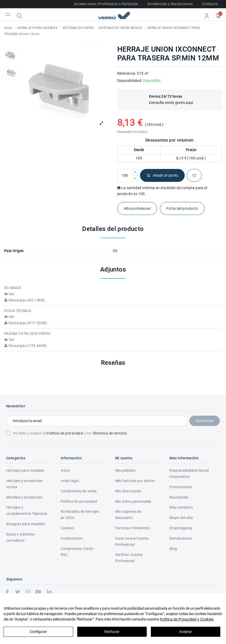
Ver (9, 294)
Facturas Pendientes (133, 528)
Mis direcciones (128, 491)
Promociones (181, 487)
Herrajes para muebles (25, 470)
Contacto (210, 4)
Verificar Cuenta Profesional (129, 558)
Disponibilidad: (130, 81)
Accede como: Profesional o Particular (106, 4)
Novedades (179, 497)
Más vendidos (181, 507)
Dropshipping (181, 528)
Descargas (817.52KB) (26, 323)
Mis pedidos (125, 470)
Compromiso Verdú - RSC (78, 552)
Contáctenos (72, 538)
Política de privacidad (65, 433)
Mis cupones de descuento (128, 515)
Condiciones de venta (79, 491)
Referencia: (127, 73)
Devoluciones (181, 538)
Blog (173, 549)
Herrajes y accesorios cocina (24, 484)
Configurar (38, 632)
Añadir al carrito (162, 176)
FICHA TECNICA (18, 311)
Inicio (65, 470)
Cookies (67, 528)
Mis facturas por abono (135, 481)
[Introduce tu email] (97, 421)
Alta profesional (137, 208)
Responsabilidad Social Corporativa (189, 474)
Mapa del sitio (181, 518)
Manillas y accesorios (24, 497)
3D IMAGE (13, 288)
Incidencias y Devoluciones (170, 4)
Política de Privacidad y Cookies (187, 619)
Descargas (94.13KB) (24, 300)
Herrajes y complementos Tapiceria (27, 510)
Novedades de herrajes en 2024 (80, 515)
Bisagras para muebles (26, 524)
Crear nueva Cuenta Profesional (132, 541)
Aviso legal (70, 481)
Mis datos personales (133, 501)
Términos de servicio (110, 433)
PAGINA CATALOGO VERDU (27, 333)
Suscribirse (205, 421)
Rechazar (112, 632)
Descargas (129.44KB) (26, 346)
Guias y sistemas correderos (21, 537)
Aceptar (186, 632)
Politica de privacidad (79, 501)
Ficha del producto (182, 208)
